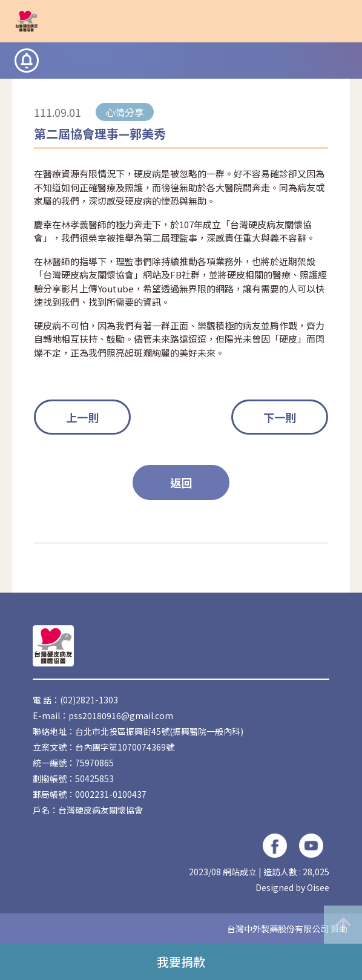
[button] (338, 21)
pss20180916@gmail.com (121, 715)
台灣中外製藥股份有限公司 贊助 (287, 929)
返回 (181, 482)
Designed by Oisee (292, 887)
